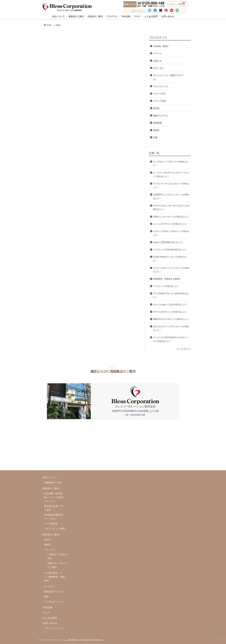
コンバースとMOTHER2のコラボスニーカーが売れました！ (171, 339)
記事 (155, 137)
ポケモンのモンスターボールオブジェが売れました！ (171, 208)
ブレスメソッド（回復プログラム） (168, 77)
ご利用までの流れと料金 (58, 556)
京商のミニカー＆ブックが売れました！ (171, 217)
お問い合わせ (168, 16)
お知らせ (157, 61)
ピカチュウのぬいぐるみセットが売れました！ (171, 233)
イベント (157, 53)
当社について (58, 16)
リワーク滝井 (160, 101)
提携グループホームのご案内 (58, 565)
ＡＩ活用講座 (51, 524)
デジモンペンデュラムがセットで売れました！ (171, 186)
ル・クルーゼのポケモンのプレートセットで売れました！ (171, 175)
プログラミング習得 (54, 529)
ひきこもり (158, 68)
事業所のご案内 (76, 16)
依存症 (156, 108)
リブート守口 (160, 94)
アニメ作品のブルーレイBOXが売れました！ (171, 295)
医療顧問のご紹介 (53, 482)
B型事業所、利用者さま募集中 (167, 279)
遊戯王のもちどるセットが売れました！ (171, 319)
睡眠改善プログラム (54, 592)
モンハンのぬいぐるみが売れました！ (170, 305)
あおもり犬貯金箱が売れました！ (168, 242)
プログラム (112, 16)
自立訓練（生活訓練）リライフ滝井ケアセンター (54, 497)
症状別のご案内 (95, 16)
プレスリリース (161, 86)
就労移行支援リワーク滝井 (54, 508)
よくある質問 (151, 16)
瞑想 (46, 597)
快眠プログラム (161, 116)
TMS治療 (126, 16)
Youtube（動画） (161, 46)
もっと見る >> (184, 349)
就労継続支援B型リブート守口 (54, 517)
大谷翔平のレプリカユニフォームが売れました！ (171, 196)
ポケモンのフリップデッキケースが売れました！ (171, 328)
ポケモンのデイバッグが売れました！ (170, 312)
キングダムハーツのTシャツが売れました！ (171, 164)
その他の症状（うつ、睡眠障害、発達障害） (54, 577)
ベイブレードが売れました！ (166, 286)
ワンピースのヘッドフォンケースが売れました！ (171, 270)
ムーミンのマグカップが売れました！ (170, 224)
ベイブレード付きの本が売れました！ (170, 250)
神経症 (156, 130)
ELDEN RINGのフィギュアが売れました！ (170, 259)
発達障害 (157, 123)
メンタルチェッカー (54, 602)
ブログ (137, 16)
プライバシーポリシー (54, 630)
